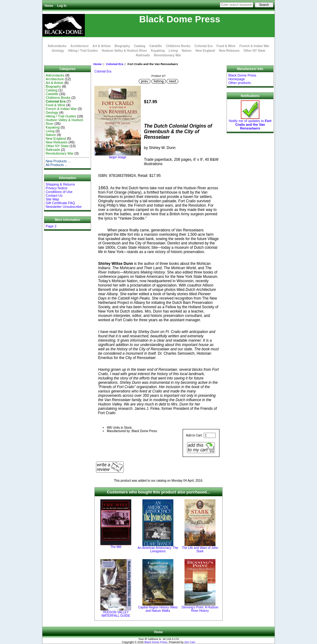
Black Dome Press (156, 642)
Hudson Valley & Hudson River (124, 51)
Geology (58, 51)
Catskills (156, 46)
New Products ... (58, 161)
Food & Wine (226, 46)
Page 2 (51, 226)
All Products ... (56, 165)
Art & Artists (102, 46)
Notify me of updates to (250, 123)
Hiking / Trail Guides (83, 51)
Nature (187, 51)
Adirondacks (57, 46)
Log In (62, 6)
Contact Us (54, 195)
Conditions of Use (59, 192)
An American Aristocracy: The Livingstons (158, 550)
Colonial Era (114, 64)
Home (49, 6)
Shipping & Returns (60, 184)
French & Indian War (254, 46)
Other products (239, 83)
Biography (122, 46)
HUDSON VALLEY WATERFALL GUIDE (116, 614)
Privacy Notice (56, 188)
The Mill (116, 547)
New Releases (229, 51)
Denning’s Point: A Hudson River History (200, 609)
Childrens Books (178, 46)
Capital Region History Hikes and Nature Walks (158, 609)
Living (173, 51)
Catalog (140, 46)
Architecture (79, 46)
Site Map (52, 199)
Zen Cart (190, 642)
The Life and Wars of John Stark (200, 550)
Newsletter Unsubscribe (63, 207)
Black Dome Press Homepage (242, 77)
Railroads (143, 55)
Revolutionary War (167, 55)
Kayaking (158, 51)
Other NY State (254, 51)
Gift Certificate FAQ (60, 203)
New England (205, 51)
